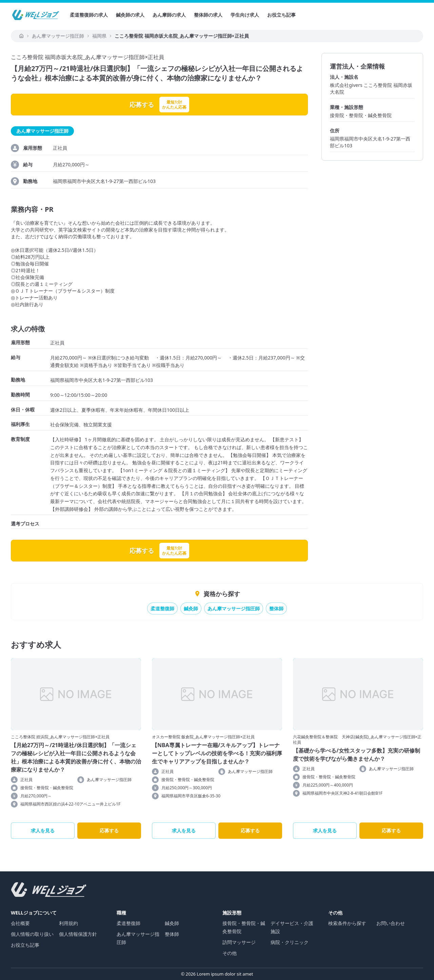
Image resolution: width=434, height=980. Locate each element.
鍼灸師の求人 (130, 15)
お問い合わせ (391, 923)
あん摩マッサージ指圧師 (234, 608)
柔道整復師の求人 (89, 15)
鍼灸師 (191, 608)
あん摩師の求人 (169, 15)
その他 (230, 953)
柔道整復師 (162, 608)
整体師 (276, 608)
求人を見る (43, 830)
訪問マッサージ (239, 942)
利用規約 (68, 923)
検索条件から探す (347, 923)
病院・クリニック (290, 942)
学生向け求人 (245, 15)
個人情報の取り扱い (32, 934)
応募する (109, 830)
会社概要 (20, 923)
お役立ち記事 (281, 15)
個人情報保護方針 (78, 934)
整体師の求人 (208, 15)
